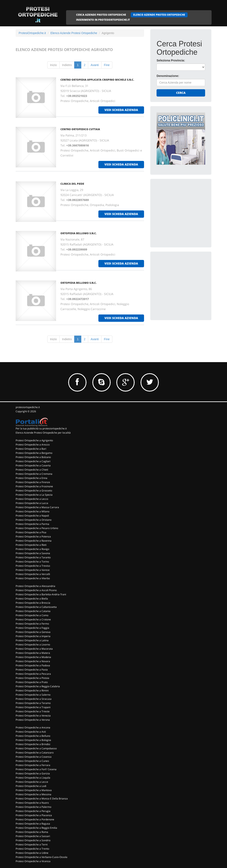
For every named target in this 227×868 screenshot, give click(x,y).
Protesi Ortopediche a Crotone (33, 619)
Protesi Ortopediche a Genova (33, 632)
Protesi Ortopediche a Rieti (31, 545)
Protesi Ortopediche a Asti (31, 732)
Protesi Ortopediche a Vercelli (33, 574)
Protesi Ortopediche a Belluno (33, 736)
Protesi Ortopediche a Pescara (33, 674)
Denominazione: (168, 76)
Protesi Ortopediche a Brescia (33, 603)
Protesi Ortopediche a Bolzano (33, 457)
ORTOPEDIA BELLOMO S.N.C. (78, 233)
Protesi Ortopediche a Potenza (33, 536)
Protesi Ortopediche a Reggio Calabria (38, 686)
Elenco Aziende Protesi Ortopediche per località (43, 433)
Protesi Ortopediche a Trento (32, 849)
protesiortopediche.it (28, 407)
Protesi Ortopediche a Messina (33, 794)
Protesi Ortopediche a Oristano (34, 520)
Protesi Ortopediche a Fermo (32, 624)
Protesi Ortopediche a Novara (33, 661)
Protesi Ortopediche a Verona (33, 720)
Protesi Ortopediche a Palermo (33, 807)
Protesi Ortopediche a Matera (33, 653)
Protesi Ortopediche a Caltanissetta (36, 607)
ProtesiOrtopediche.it (32, 33)
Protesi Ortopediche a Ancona (33, 727)
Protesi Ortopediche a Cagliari (33, 461)
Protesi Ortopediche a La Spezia (34, 495)
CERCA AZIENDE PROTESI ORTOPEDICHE (101, 15)
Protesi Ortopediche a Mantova (34, 790)
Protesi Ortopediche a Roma (32, 832)
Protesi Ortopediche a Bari (31, 449)
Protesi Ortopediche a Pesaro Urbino (37, 528)
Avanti (95, 65)
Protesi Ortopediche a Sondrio (33, 840)
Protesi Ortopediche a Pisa (31, 532)
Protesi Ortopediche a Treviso (33, 566)
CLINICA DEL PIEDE (72, 184)
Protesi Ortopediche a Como (32, 615)
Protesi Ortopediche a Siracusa (34, 699)
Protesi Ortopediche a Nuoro (32, 803)
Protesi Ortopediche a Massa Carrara (37, 507)
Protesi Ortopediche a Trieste (33, 711)
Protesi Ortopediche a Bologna (33, 740)
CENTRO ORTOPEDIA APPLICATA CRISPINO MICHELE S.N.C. (97, 80)
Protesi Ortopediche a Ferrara (33, 765)
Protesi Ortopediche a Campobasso (36, 748)
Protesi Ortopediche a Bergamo (34, 453)
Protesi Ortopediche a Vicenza (33, 861)
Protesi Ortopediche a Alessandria (35, 586)
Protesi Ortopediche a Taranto (33, 557)
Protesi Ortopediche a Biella (32, 599)
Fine (107, 65)
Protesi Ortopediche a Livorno (33, 645)
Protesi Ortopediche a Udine (32, 853)
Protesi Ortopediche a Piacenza (34, 815)
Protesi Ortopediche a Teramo (33, 703)
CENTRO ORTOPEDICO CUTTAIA (80, 129)
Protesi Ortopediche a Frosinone (34, 486)
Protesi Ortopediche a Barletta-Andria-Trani (41, 594)
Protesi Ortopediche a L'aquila (33, 778)
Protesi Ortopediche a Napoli (32, 516)
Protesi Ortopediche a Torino (32, 562)
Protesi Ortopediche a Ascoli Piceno (36, 590)
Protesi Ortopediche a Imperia (33, 636)
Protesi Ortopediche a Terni (32, 844)
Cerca (181, 93)
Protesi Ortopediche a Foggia (32, 628)
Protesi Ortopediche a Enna (31, 478)
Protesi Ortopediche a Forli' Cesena (36, 769)
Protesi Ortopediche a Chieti (32, 470)
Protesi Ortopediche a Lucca (32, 503)
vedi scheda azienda (121, 110)
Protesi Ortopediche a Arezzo (33, 445)
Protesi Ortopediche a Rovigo (32, 549)
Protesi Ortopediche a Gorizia (33, 773)
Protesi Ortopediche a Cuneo (32, 761)
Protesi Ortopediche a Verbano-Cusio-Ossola (41, 857)
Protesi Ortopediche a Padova (33, 665)
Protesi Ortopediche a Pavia (32, 670)
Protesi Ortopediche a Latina (32, 640)
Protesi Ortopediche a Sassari (33, 836)
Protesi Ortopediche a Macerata (34, 649)
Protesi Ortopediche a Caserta (33, 465)
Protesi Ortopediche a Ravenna (34, 541)
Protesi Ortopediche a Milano (33, 511)
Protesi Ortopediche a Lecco (32, 499)
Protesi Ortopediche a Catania (33, 611)
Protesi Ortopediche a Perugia (33, 811)
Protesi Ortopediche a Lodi (31, 786)
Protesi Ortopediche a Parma (32, 524)
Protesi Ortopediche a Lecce (32, 782)
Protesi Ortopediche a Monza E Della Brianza (42, 799)
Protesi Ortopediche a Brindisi (33, 744)
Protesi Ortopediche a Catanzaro (35, 753)
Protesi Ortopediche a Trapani (33, 707)
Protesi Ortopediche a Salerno (33, 695)
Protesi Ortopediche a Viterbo (33, 578)
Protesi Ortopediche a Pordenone (35, 819)
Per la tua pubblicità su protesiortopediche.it (41, 428)
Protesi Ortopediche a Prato (32, 682)
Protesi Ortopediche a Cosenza (34, 757)
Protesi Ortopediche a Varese (33, 570)
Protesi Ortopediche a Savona (33, 553)
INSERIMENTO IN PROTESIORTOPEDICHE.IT (103, 20)
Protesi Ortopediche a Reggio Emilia (36, 828)
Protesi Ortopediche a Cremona (34, 474)
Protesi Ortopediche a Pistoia (32, 678)
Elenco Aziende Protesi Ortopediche (74, 33)
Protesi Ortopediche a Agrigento (34, 440)
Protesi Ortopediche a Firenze (33, 482)
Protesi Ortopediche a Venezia (33, 716)
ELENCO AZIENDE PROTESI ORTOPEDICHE (159, 15)
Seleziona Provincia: (171, 60)
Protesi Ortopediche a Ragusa (33, 824)
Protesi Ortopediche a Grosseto (34, 491)
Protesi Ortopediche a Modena (33, 657)
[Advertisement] (188, 211)
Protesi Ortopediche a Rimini (32, 690)
